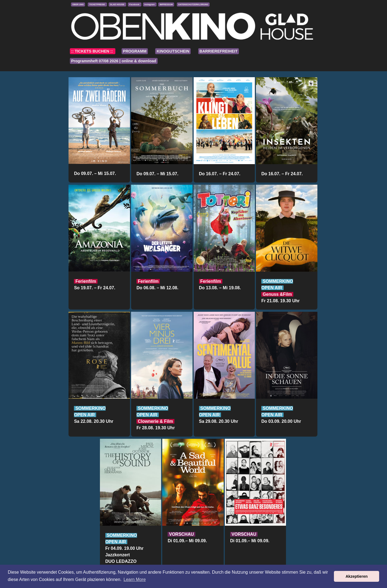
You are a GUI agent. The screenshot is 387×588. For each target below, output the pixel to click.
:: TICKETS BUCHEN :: (93, 51)
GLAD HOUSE (118, 4)
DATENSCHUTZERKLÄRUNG (193, 4)
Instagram (150, 4)
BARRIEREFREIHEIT (219, 51)
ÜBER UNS (78, 4)
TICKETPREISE (97, 4)
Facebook (135, 4)
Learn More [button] (135, 579)
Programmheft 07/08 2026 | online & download (114, 61)
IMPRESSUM (166, 4)
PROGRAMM (135, 51)
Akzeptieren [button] (357, 576)
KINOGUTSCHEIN (173, 51)
